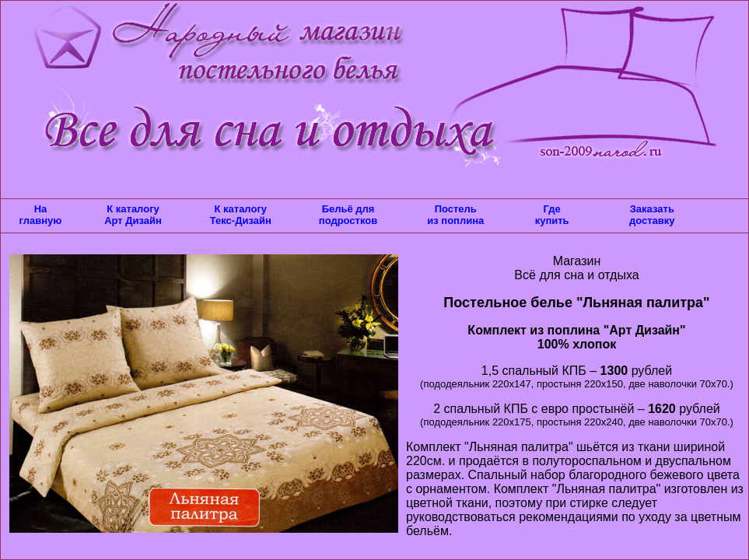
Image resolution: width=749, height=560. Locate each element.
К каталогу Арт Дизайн (133, 215)
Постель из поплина (455, 215)
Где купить (552, 215)
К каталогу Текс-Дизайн (241, 215)
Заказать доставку (652, 215)
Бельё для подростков (348, 215)
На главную (41, 215)
